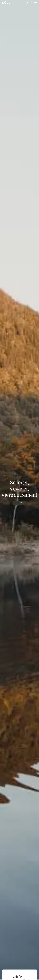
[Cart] (31, 3)
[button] (35, 3)
